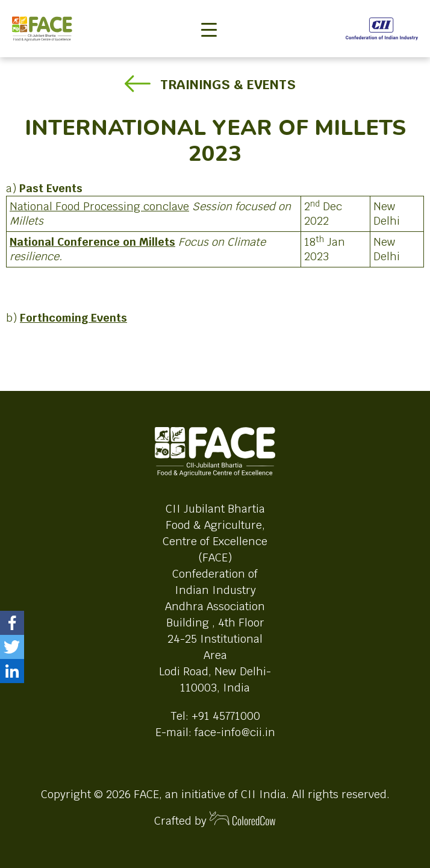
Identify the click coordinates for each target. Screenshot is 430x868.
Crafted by (215, 820)
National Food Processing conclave (99, 206)
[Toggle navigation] (209, 10)
